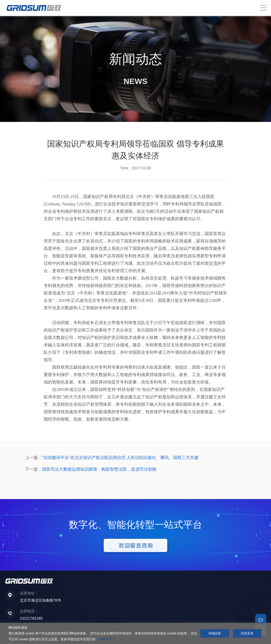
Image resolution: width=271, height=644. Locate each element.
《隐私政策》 (106, 639)
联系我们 (261, 619)
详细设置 (215, 633)
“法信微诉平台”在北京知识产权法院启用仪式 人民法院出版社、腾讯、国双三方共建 (120, 458)
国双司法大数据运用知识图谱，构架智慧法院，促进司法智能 (99, 469)
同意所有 (247, 633)
